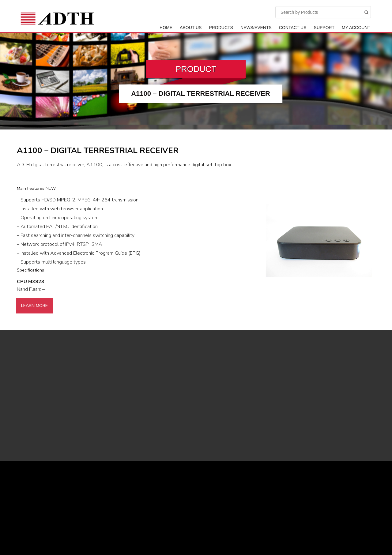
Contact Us (293, 28)
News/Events (256, 28)
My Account (356, 28)
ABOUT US (191, 28)
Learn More (34, 306)
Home (166, 28)
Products (221, 28)
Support (324, 28)
